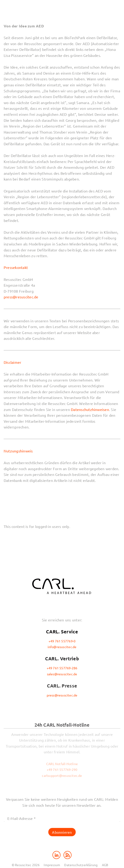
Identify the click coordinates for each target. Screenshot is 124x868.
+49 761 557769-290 (62, 769)
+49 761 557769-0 (62, 641)
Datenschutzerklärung (81, 865)
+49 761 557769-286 (62, 668)
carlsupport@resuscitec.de (62, 775)
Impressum (52, 865)
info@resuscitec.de (62, 647)
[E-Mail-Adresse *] (62, 818)
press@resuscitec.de (21, 297)
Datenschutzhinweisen (90, 409)
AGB (105, 865)
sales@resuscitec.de (62, 674)
